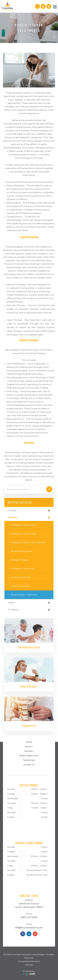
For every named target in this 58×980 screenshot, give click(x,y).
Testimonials (29, 760)
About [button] (29, 747)
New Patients (29, 687)
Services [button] (29, 751)
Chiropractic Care (29, 648)
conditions (13, 610)
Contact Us (29, 726)
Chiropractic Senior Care (23, 569)
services (13, 517)
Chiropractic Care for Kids (23, 534)
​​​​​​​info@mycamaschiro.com (29, 928)
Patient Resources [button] (29, 756)
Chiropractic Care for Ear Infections (28, 543)
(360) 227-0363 (29, 917)
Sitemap (29, 965)
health (12, 603)
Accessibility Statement (29, 961)
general (12, 510)
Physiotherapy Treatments (24, 595)
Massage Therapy (19, 560)
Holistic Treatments (20, 586)
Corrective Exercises (21, 577)
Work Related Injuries (21, 551)
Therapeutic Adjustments (23, 525)
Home (29, 742)
